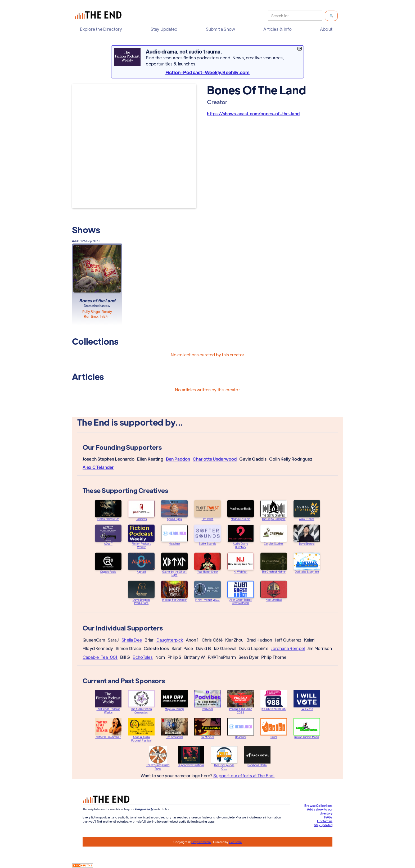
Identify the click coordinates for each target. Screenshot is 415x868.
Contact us (325, 821)
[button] (102, 29)
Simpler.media (201, 842)
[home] (100, 16)
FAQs (328, 817)
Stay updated (323, 825)
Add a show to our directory (320, 811)
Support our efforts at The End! (244, 781)
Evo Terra (235, 842)
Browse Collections (318, 805)
